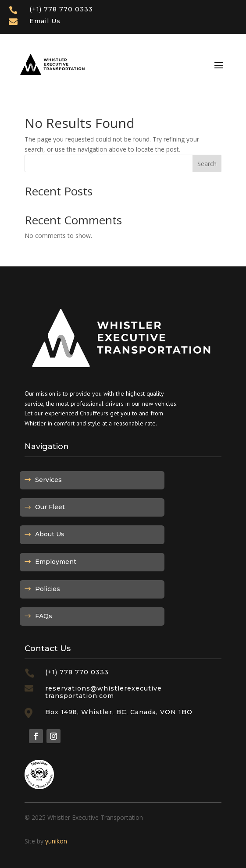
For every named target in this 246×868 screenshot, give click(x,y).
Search (207, 164)
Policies (48, 589)
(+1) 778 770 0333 (61, 9)
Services (48, 480)
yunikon (56, 841)
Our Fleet (50, 507)
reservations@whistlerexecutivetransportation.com (103, 692)
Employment (56, 562)
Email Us (45, 21)
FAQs (44, 616)
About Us (50, 534)
